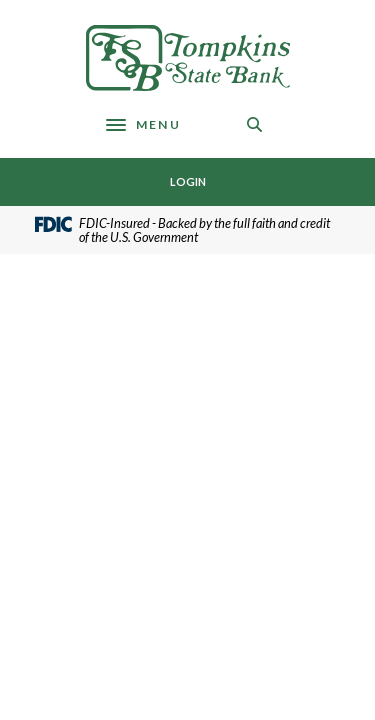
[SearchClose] (255, 124)
